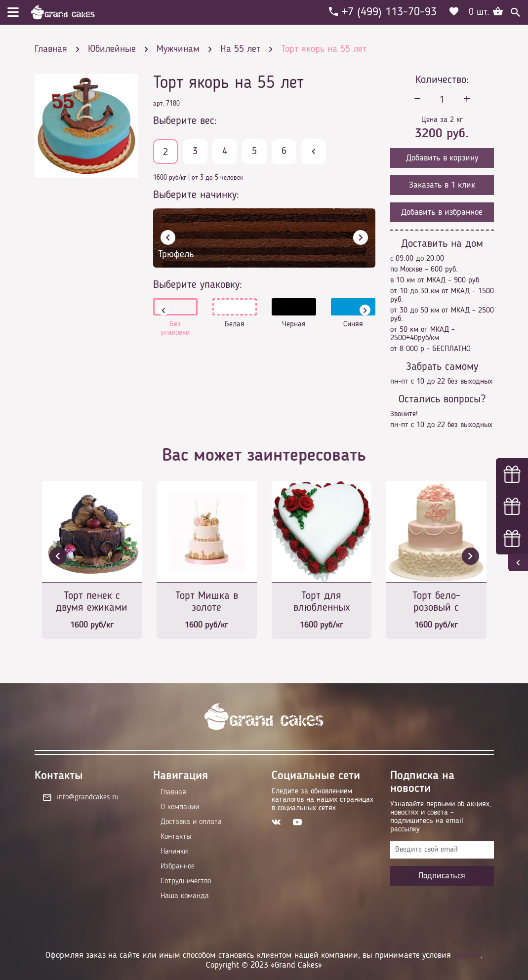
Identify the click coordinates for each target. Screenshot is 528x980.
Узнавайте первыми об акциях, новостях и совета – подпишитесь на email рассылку (441, 817)
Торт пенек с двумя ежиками (92, 602)
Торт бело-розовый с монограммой (436, 603)
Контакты (176, 837)
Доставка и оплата (191, 822)
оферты (467, 955)
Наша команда (185, 896)
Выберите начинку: (196, 195)
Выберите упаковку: (198, 285)
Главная (173, 792)
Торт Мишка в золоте (207, 602)
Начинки (174, 852)
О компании (180, 807)
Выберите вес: (185, 121)
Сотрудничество (186, 881)
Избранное (178, 866)
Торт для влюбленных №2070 (322, 603)
